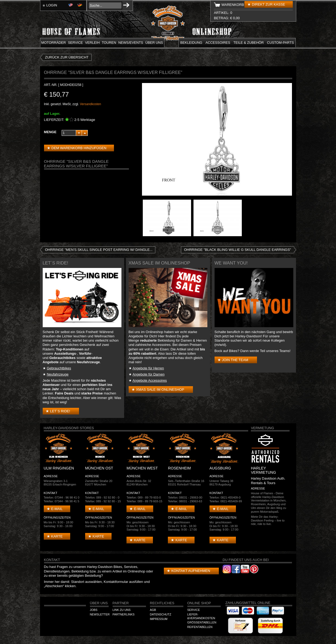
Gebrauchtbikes (59, 368)
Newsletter (100, 614)
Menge (50, 132)
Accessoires (218, 43)
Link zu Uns (122, 610)
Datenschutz (161, 614)
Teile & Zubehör (248, 43)
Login (52, 5)
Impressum (159, 619)
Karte (57, 536)
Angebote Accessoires (150, 380)
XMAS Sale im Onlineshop (160, 390)
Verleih (92, 43)
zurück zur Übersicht (67, 57)
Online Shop (199, 603)
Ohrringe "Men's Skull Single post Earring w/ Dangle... (99, 250)
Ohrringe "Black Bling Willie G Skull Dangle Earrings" (237, 250)
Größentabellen (202, 622)
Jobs (94, 610)
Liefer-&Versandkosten (201, 616)
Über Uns (99, 603)
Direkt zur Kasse (269, 4)
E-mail (57, 509)
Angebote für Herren (148, 368)
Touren (109, 43)
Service (76, 43)
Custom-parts (280, 43)
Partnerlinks (124, 614)
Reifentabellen (200, 627)
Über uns (154, 43)
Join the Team (235, 360)
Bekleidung (191, 43)
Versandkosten (90, 104)
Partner (121, 603)
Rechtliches (162, 603)
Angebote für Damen (148, 374)
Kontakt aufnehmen (191, 571)
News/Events (131, 43)
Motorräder (54, 43)
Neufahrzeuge (58, 374)
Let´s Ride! (60, 411)
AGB (153, 610)
